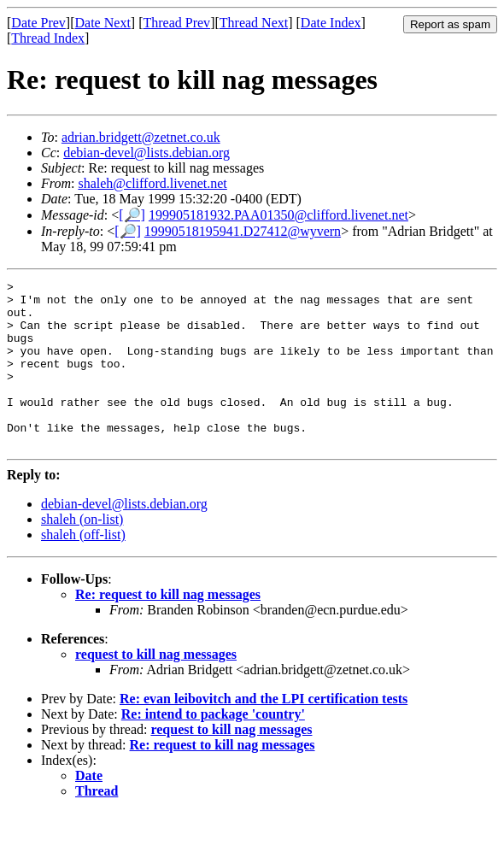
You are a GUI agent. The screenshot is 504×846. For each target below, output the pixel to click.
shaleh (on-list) (82, 552)
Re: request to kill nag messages (168, 628)
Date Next (103, 23)
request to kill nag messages (156, 687)
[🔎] (132, 215)
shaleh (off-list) (83, 568)
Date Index (331, 23)
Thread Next (254, 23)
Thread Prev (176, 23)
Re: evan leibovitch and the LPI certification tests (264, 732)
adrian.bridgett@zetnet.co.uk (141, 137)
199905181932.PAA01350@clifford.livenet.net (278, 215)
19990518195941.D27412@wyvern (243, 231)
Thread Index (48, 38)
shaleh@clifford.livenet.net (152, 183)
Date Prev (38, 23)
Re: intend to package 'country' (213, 747)
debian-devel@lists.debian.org (147, 153)
